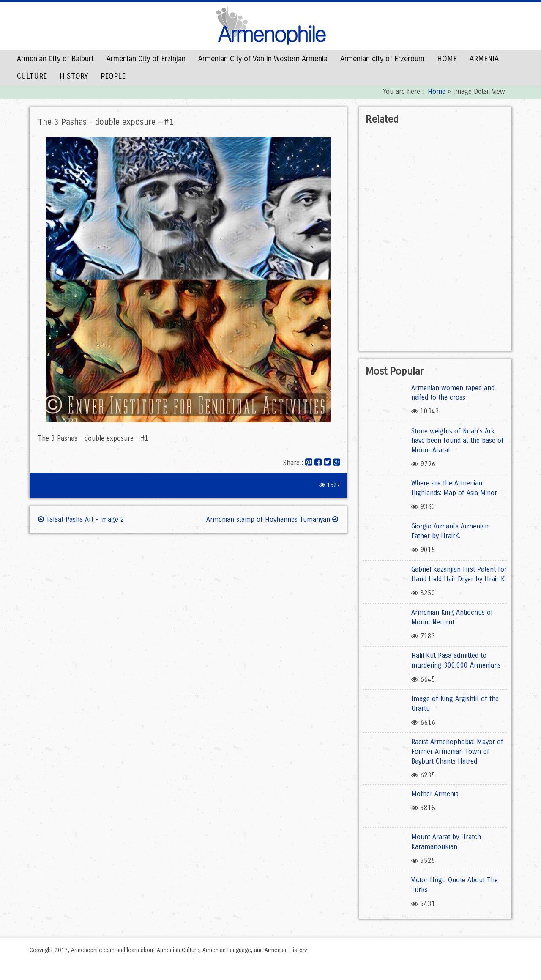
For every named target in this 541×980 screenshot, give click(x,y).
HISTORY (74, 76)
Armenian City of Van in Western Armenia (263, 59)
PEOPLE (113, 76)
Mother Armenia (435, 794)
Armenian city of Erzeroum (382, 59)
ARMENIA (484, 59)
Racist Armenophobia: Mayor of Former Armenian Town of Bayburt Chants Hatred (457, 751)
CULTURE (32, 76)
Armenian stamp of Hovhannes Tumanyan (272, 519)
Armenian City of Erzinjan (146, 59)
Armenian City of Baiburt (55, 59)
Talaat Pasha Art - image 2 (81, 519)
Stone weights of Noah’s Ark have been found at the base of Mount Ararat (458, 441)
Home (437, 92)
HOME (447, 59)
